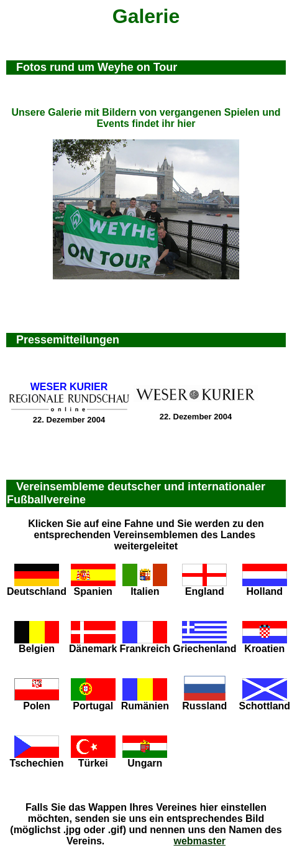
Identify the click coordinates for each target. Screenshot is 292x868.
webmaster (199, 841)
